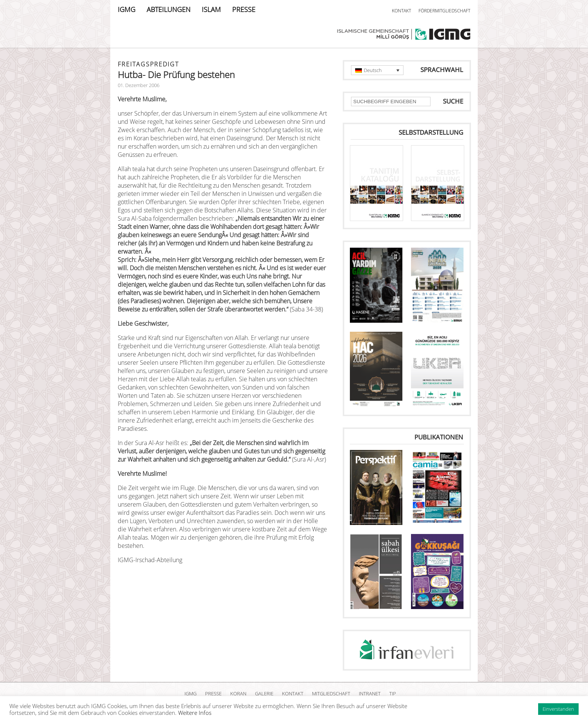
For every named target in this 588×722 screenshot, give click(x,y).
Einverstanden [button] (558, 709)
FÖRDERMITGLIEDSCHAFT (444, 11)
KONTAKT (401, 11)
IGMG (127, 9)
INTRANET (370, 693)
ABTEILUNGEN (169, 9)
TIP (393, 693)
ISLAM (211, 9)
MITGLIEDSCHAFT (331, 693)
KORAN (238, 693)
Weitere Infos (195, 713)
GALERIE (264, 693)
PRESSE (244, 9)
